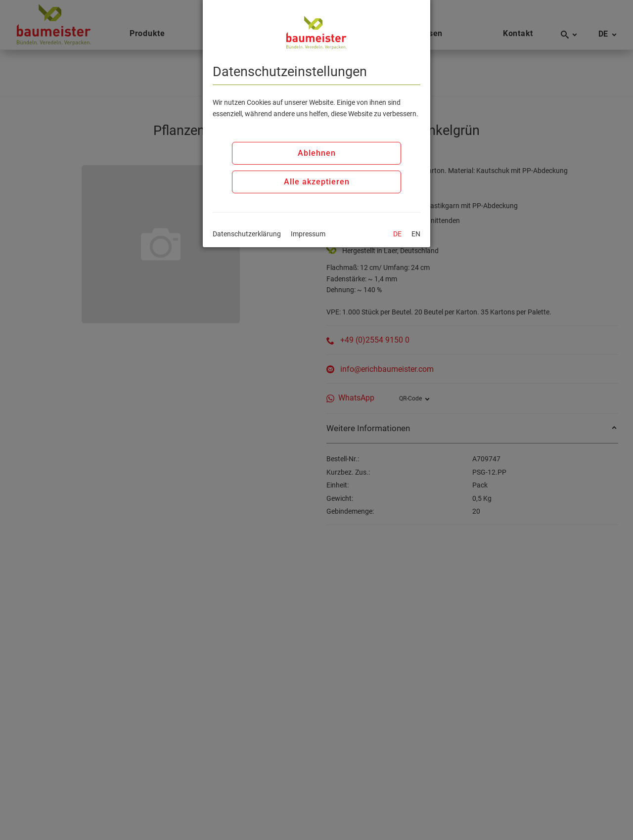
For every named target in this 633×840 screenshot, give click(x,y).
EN (416, 234)
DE (397, 234)
